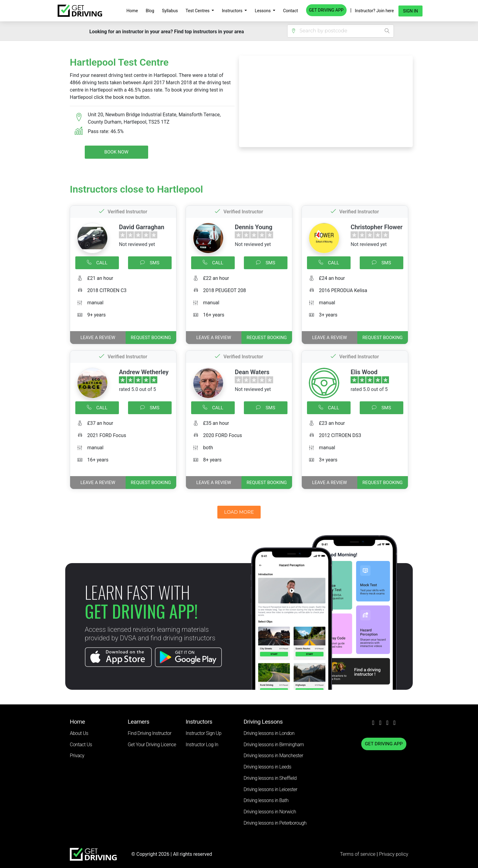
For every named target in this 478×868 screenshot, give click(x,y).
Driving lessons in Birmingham (274, 745)
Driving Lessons (263, 722)
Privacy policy (394, 854)
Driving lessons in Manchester (273, 756)
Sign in (410, 11)
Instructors (233, 11)
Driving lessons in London (269, 733)
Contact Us (81, 745)
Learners (139, 722)
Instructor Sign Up (203, 733)
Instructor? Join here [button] (374, 11)
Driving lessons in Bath (266, 800)
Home (132, 11)
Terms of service (358, 854)
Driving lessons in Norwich (270, 812)
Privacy (77, 756)
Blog (150, 11)
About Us (79, 733)
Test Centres (198, 11)
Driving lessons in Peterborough (275, 823)
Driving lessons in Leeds (267, 767)
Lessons (263, 11)
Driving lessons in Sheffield (270, 778)
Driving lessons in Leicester (270, 789)
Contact (290, 11)
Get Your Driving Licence (152, 745)
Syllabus (170, 11)
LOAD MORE (239, 512)
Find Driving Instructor (150, 733)
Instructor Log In (202, 745)
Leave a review (98, 338)
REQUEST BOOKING (151, 338)
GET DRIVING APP (326, 10)
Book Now (116, 152)
